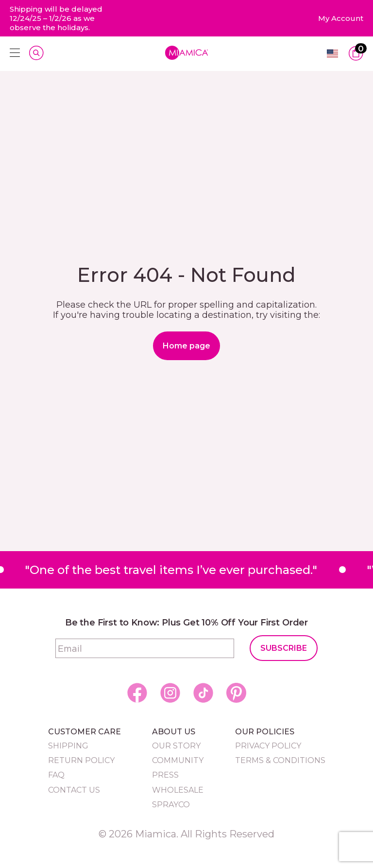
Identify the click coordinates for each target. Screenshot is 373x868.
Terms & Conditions (280, 760)
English (332, 53)
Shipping (68, 746)
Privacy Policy (268, 746)
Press (165, 775)
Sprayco (171, 805)
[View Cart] (356, 53)
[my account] (341, 18)
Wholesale (178, 790)
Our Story (176, 746)
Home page (186, 346)
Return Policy (81, 760)
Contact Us (74, 790)
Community (178, 760)
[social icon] (137, 693)
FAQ (56, 775)
